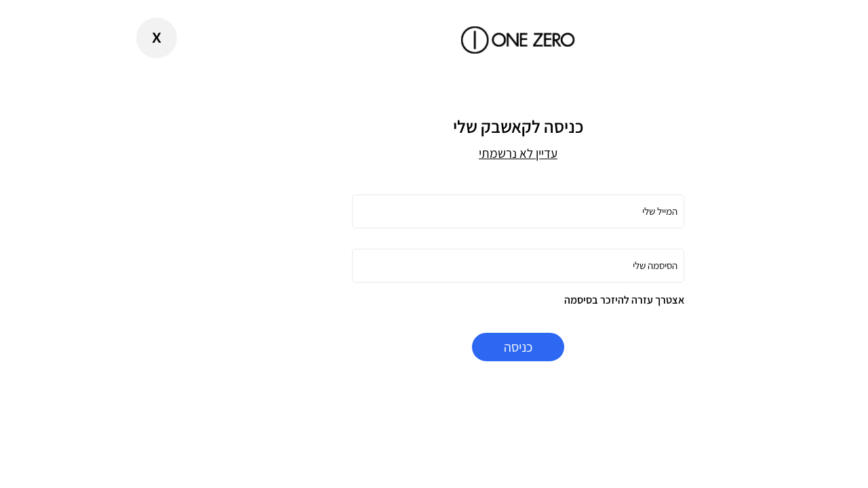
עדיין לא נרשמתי (434, 153)
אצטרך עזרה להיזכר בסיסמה (540, 300)
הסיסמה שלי (571, 265)
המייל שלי (576, 211)
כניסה (434, 347)
